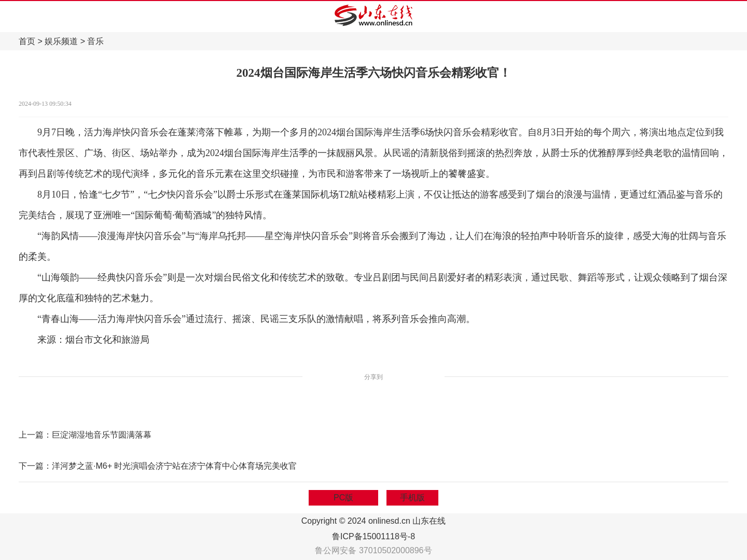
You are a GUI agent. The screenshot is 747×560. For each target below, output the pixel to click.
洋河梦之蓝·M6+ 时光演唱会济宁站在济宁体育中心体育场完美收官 (174, 466)
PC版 (343, 498)
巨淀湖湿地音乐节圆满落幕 (102, 435)
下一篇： (35, 466)
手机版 (412, 498)
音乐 (95, 41)
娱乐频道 (61, 41)
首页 (27, 41)
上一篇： (35, 435)
